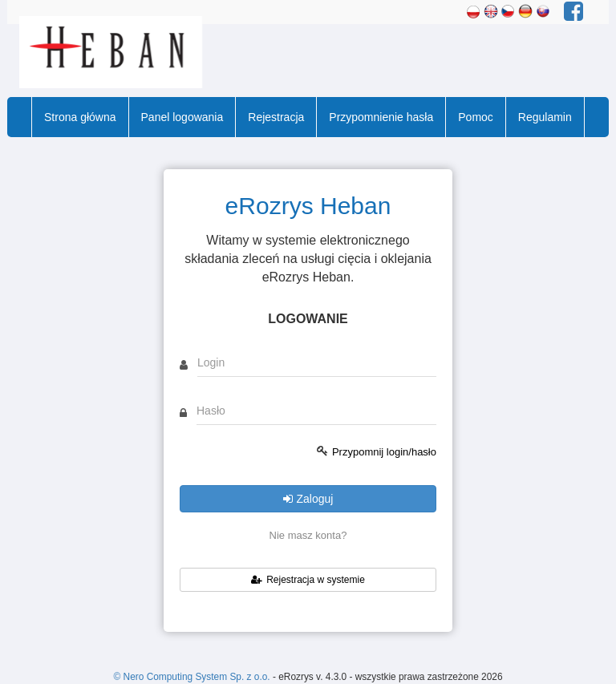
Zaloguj (308, 499)
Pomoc (476, 117)
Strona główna (80, 117)
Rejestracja (276, 117)
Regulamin (545, 117)
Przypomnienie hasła (381, 117)
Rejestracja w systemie (308, 580)
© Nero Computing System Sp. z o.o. (192, 677)
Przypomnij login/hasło (384, 452)
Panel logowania (182, 117)
